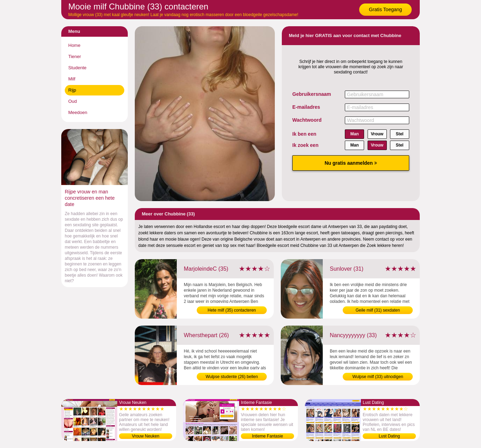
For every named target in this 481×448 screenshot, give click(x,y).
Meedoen (78, 112)
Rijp (72, 90)
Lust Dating (389, 436)
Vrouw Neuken (146, 436)
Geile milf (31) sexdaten (378, 310)
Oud (73, 101)
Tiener (75, 56)
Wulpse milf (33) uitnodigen (378, 377)
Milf (72, 79)
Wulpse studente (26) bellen (232, 377)
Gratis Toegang (386, 9)
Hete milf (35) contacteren (232, 310)
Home (74, 45)
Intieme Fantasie (268, 436)
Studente (77, 68)
